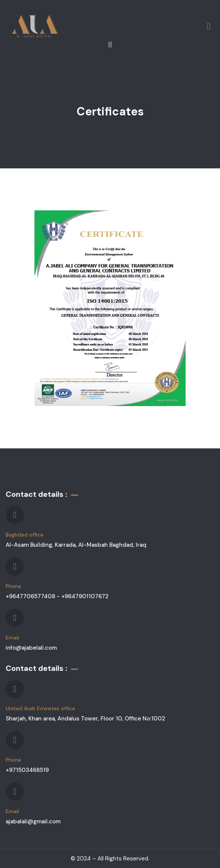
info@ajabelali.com (31, 648)
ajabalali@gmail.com (33, 821)
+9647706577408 (31, 596)
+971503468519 (27, 770)
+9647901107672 (85, 596)
